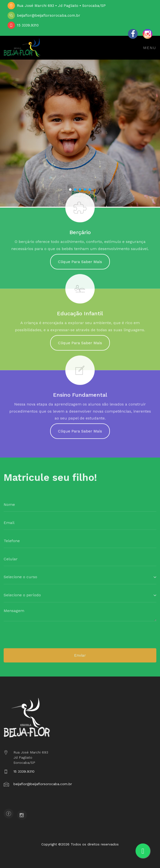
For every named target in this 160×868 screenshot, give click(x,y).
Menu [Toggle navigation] (150, 48)
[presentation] (41, 638)
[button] (70, 190)
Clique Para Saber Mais (80, 264)
